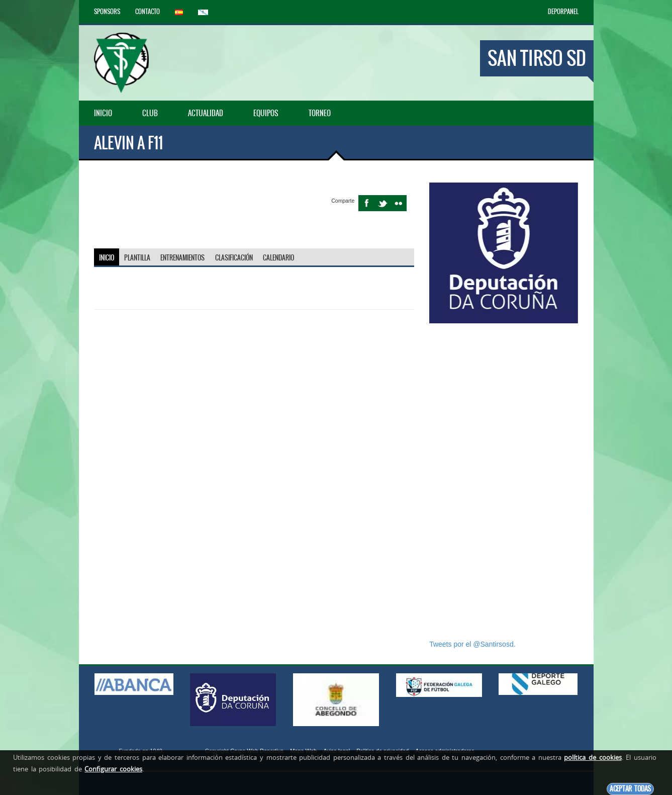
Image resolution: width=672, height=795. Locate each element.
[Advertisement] (504, 481)
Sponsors (107, 12)
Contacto (148, 12)
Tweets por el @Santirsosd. (472, 644)
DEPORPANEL (563, 12)
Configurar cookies (113, 769)
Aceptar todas (630, 789)
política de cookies (593, 757)
